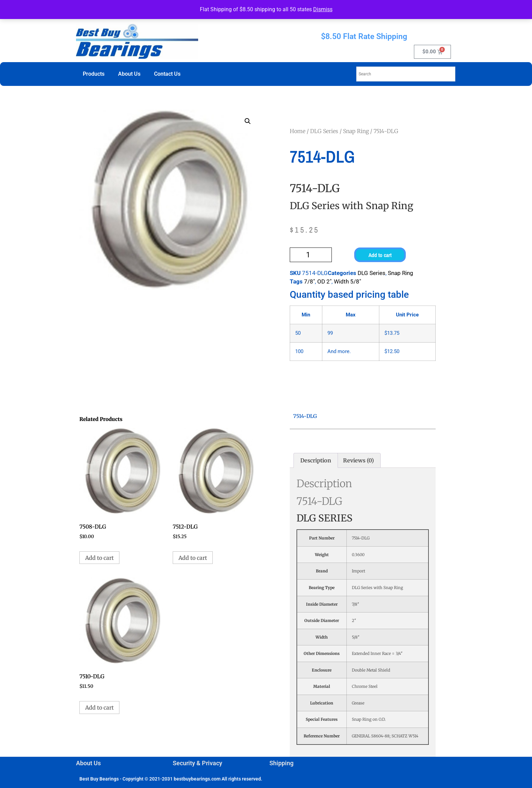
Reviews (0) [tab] (358, 460)
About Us (129, 74)
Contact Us (167, 74)
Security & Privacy (197, 763)
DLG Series (324, 131)
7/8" (309, 281)
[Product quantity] (311, 255)
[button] (248, 121)
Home (298, 131)
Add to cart (380, 255)
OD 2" (324, 281)
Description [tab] (316, 460)
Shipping (281, 763)
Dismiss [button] (323, 9)
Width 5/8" (347, 281)
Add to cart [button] (99, 558)
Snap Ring (356, 131)
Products (94, 74)
